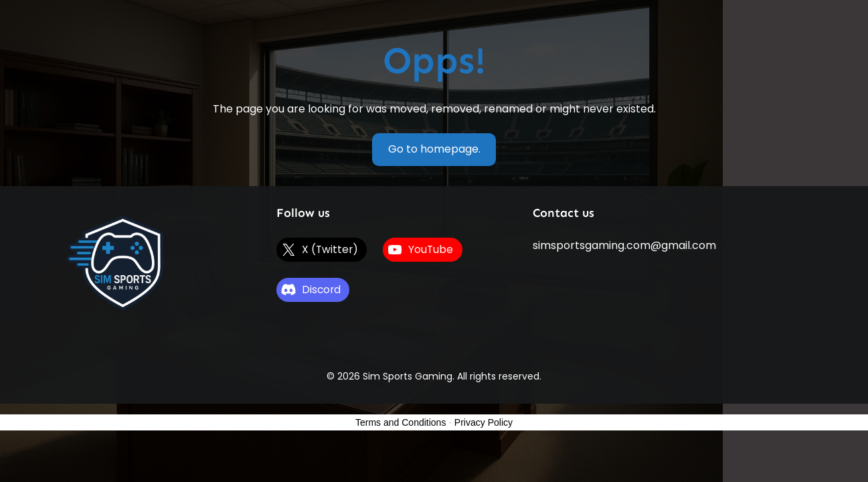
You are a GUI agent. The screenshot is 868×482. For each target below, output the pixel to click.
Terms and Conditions (401, 422)
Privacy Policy (484, 422)
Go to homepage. (434, 149)
